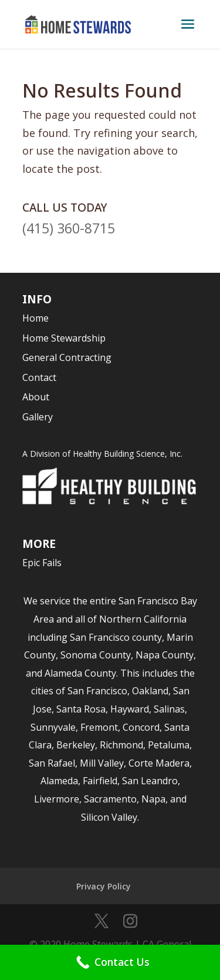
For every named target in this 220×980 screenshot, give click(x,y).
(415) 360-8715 (69, 228)
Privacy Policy (104, 886)
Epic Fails (42, 563)
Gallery (38, 417)
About (36, 397)
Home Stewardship (64, 338)
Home (35, 318)
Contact (39, 377)
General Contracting (67, 357)
